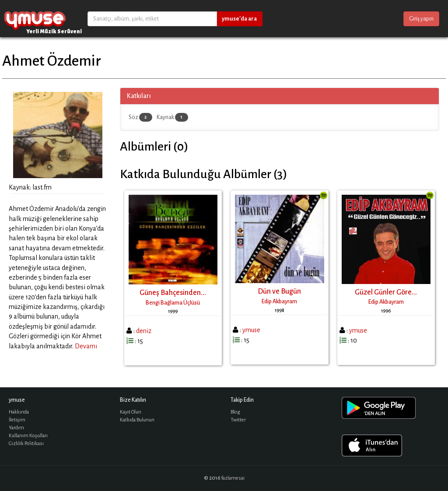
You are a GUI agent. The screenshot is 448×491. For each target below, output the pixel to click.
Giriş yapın (421, 19)
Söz (140, 117)
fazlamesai (233, 478)
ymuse (35, 19)
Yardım (16, 428)
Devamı (86, 346)
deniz (144, 331)
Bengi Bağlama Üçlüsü (173, 303)
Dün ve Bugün (279, 291)
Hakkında (19, 412)
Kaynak (172, 117)
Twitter (238, 420)
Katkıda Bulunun (137, 420)
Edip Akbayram (279, 302)
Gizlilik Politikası (26, 444)
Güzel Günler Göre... (386, 292)
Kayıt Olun (131, 412)
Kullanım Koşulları (28, 436)
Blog (235, 412)
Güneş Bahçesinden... (173, 293)
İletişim (17, 420)
